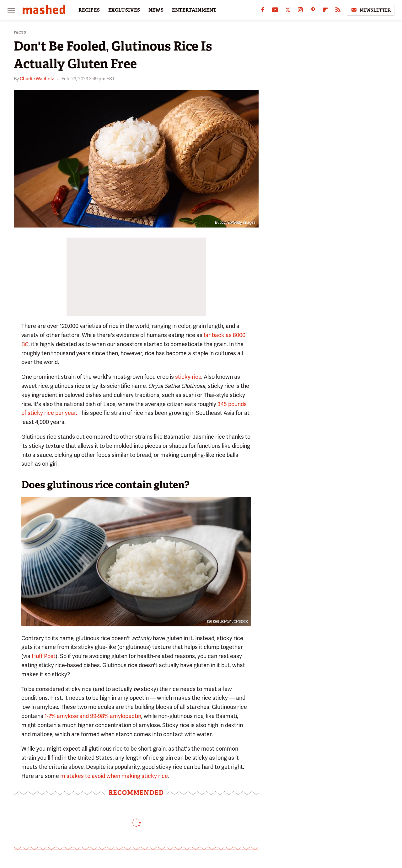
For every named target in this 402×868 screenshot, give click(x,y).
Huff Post (44, 656)
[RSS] (338, 11)
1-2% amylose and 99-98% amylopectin (93, 716)
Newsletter (371, 10)
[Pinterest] (313, 11)
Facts (20, 32)
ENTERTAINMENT (194, 10)
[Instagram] (300, 11)
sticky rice (188, 377)
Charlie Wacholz (37, 79)
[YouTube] (275, 11)
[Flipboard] (325, 11)
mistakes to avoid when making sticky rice (114, 776)
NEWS (156, 10)
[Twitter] (288, 11)
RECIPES (89, 10)
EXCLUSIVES (124, 10)
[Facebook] (263, 11)
